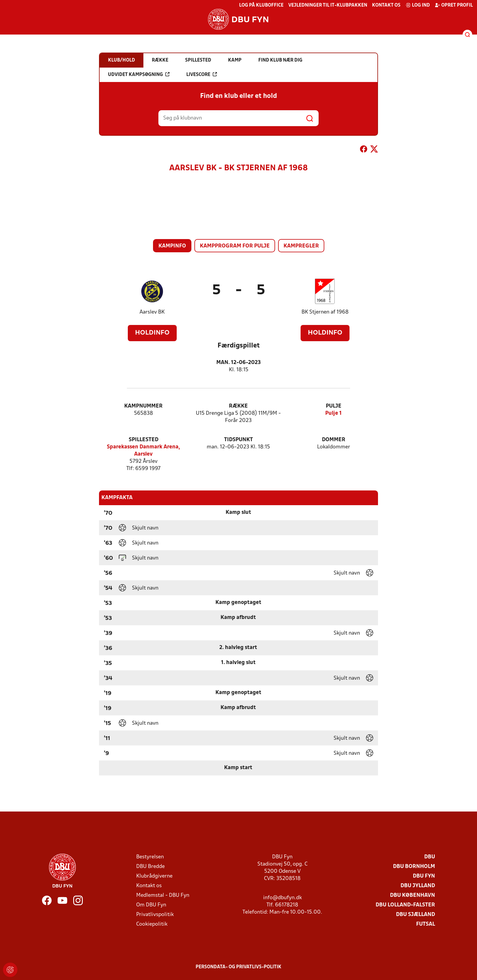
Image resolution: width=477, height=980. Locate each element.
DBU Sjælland (415, 915)
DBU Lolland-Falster (405, 905)
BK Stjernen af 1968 (325, 312)
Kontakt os (386, 5)
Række (238, 406)
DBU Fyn (424, 876)
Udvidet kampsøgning (139, 74)
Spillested (144, 440)
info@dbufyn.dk (282, 898)
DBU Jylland (418, 886)
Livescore (202, 74)
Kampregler (301, 246)
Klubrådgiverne (154, 876)
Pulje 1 (333, 413)
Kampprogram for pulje (235, 246)
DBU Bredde (150, 867)
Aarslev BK (152, 312)
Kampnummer (143, 406)
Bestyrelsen (150, 857)
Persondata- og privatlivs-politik (238, 967)
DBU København (412, 895)
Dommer (334, 440)
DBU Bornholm (414, 867)
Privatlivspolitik (155, 915)
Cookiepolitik (152, 924)
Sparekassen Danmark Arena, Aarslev (143, 451)
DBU (430, 857)
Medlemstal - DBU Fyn (163, 895)
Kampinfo (172, 246)
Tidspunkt (238, 440)
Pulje (334, 406)
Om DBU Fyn (151, 905)
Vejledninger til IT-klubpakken (328, 5)
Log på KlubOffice (261, 5)
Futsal (426, 924)
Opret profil (454, 5)
